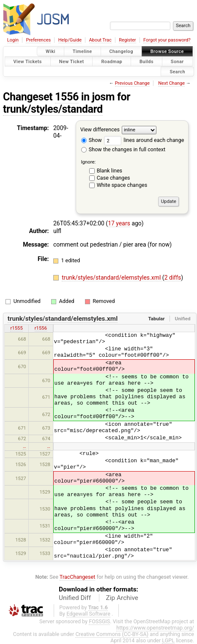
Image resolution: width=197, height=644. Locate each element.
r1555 (16, 328)
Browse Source (167, 51)
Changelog (121, 51)
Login (13, 40)
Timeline (82, 51)
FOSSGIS (99, 621)
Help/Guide (70, 40)
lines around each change (144, 140)
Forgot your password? (167, 40)
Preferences (38, 40)
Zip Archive (122, 598)
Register (127, 40)
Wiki (51, 51)
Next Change (171, 83)
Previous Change (132, 83)
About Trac (100, 40)
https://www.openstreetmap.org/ (155, 628)
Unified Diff (75, 598)
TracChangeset (78, 577)
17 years (119, 223)
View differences (100, 130)
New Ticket (72, 61)
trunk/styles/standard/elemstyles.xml (112, 278)
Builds (146, 61)
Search (177, 71)
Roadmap (112, 61)
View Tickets (28, 61)
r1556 (41, 328)
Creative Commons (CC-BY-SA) (112, 634)
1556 (67, 97)
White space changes (122, 185)
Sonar (177, 61)
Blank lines (109, 171)
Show (92, 140)
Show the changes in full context (123, 149)
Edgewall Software (88, 614)
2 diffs (173, 278)
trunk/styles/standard (53, 109)
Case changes (114, 178)
